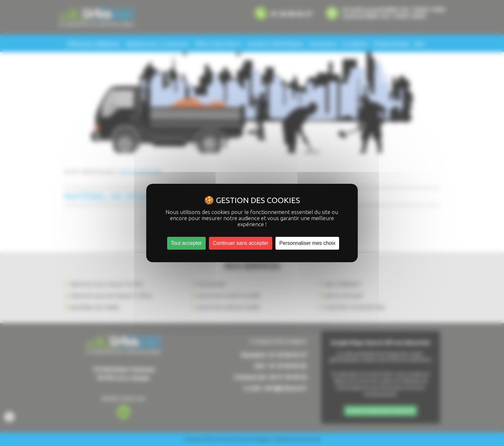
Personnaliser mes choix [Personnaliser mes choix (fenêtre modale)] (307, 243)
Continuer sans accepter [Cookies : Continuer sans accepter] (241, 243)
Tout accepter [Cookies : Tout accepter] (186, 243)
